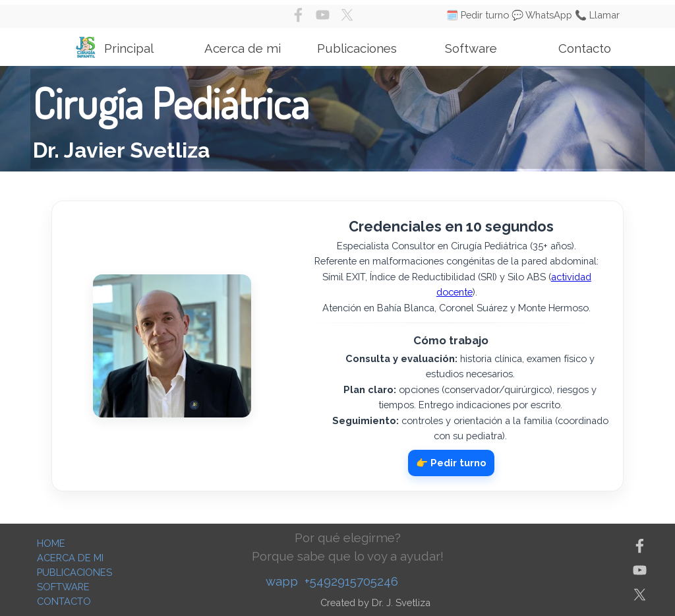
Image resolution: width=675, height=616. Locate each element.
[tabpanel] (337, 119)
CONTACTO (64, 601)
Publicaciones (357, 48)
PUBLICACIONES (74, 572)
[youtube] (323, 15)
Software (471, 48)
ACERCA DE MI (70, 558)
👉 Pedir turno (451, 463)
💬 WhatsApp (542, 15)
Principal (129, 48)
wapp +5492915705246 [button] (332, 581)
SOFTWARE (63, 587)
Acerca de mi (243, 48)
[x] (347, 15)
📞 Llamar (597, 15)
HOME (51, 543)
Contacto (585, 48)
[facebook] (298, 15)
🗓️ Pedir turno (478, 15)
